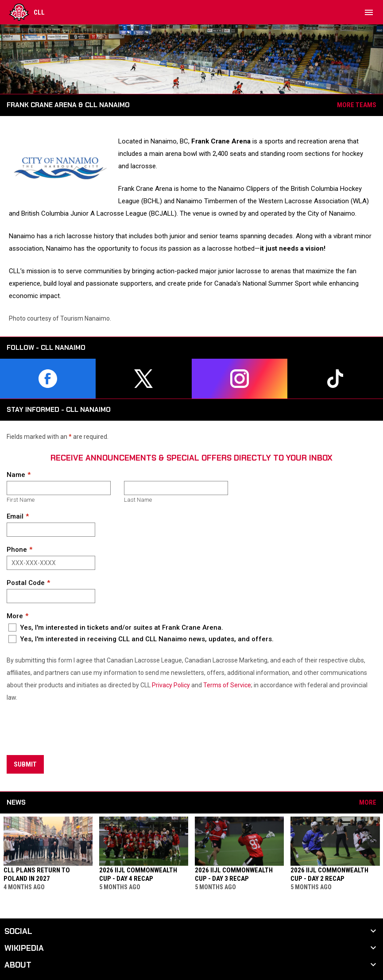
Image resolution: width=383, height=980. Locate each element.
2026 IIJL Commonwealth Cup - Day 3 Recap (234, 874)
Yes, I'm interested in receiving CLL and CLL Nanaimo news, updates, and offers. (141, 639)
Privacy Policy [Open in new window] (171, 685)
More (15, 616)
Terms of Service (227, 685)
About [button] (18, 965)
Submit (25, 764)
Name (16, 475)
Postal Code (26, 583)
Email (15, 516)
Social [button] (18, 931)
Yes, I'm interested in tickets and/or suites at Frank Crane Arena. (116, 628)
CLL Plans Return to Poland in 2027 (37, 874)
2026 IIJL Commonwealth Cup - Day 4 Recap (138, 874)
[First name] (59, 488)
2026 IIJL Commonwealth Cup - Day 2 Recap (329, 874)
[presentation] (74, 730)
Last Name (138, 500)
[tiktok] (335, 379)
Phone (17, 550)
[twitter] (143, 379)
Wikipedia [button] (24, 948)
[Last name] (176, 488)
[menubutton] (369, 12)
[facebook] (48, 379)
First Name (21, 500)
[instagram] (240, 379)
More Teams (357, 105)
